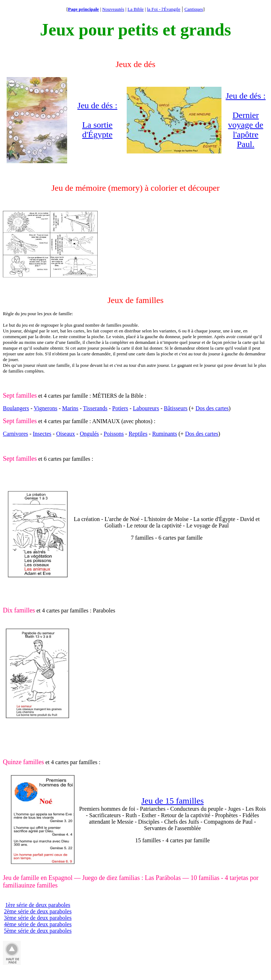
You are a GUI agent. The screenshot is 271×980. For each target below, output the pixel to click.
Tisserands (95, 408)
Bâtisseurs (176, 408)
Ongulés (89, 434)
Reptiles (138, 434)
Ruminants (165, 434)
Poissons (114, 434)
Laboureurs (146, 408)
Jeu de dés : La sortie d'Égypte (97, 120)
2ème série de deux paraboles (38, 911)
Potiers (120, 408)
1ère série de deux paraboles (38, 905)
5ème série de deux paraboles (38, 931)
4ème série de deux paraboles (38, 924)
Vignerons (46, 408)
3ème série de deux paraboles (38, 918)
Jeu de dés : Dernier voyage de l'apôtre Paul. (246, 120)
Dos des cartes (212, 408)
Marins (70, 408)
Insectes (42, 434)
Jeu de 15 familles (173, 801)
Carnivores (15, 434)
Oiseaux (65, 434)
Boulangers (16, 408)
